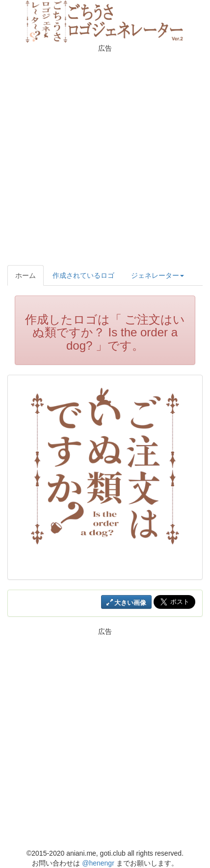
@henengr (98, 863)
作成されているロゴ (83, 275)
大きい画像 (127, 603)
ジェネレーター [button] (157, 275)
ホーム (26, 275)
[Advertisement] (105, 157)
